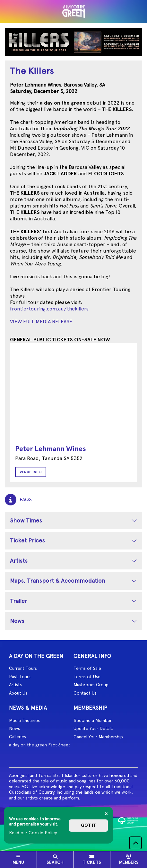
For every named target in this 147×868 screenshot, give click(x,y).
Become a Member (93, 720)
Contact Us (85, 693)
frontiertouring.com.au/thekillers (49, 309)
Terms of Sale (87, 668)
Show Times (26, 520)
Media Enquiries (24, 720)
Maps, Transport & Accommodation (58, 581)
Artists (19, 561)
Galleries (17, 737)
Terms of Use (87, 677)
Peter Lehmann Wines (51, 449)
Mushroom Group (91, 685)
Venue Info (31, 472)
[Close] (106, 814)
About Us (18, 693)
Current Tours (23, 668)
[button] (135, 843)
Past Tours (20, 677)
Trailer (19, 601)
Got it (88, 825)
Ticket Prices (27, 540)
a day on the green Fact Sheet (40, 745)
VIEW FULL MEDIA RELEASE (41, 322)
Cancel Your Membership (98, 737)
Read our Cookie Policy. (33, 833)
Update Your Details (93, 728)
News (17, 621)
